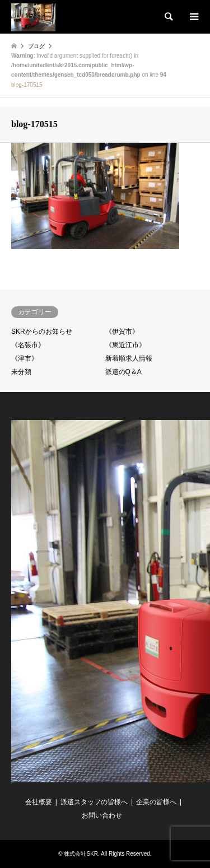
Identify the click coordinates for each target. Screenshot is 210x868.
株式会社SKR (81, 854)
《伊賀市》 (122, 332)
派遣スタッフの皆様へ (94, 802)
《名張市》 (28, 345)
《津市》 (25, 358)
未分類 (21, 372)
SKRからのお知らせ (42, 332)
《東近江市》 (125, 345)
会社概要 (39, 802)
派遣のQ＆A (123, 372)
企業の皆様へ (156, 802)
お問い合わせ (102, 815)
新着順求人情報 (129, 358)
